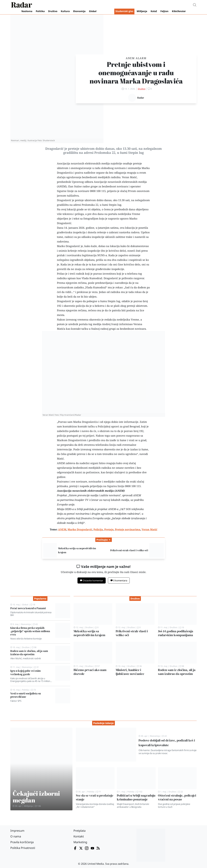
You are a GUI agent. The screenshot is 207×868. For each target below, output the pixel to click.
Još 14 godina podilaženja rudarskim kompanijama (176, 633)
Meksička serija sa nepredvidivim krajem (89, 633)
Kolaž (154, 11)
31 (37, 667)
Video (106, 11)
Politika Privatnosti (23, 848)
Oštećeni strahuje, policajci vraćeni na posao (177, 797)
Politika (40, 11)
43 (35, 624)
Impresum (17, 831)
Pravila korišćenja (22, 842)
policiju (81, 306)
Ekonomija (79, 11)
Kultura (65, 11)
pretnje (80, 200)
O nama (16, 836)
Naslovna (27, 11)
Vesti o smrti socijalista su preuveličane (26, 695)
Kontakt (79, 836)
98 (34, 647)
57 (97, 666)
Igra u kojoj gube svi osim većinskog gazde (26, 672)
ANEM (62, 186)
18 (33, 605)
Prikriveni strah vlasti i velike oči (129, 550)
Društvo (53, 11)
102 (139, 792)
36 (139, 666)
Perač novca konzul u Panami (28, 608)
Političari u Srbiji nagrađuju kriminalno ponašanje (136, 797)
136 (38, 806)
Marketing (80, 842)
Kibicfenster (179, 11)
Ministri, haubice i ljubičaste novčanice (130, 672)
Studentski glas (124, 11)
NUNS (101, 255)
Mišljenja (142, 11)
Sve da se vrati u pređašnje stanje (95, 797)
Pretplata (79, 831)
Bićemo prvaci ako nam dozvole (90, 672)
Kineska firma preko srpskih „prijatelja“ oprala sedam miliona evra (30, 631)
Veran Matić (129, 177)
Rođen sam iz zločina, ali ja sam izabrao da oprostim (29, 653)
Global (93, 11)
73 (33, 690)
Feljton (164, 11)
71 (99, 792)
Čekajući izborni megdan (36, 797)
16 (182, 627)
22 (164, 736)
